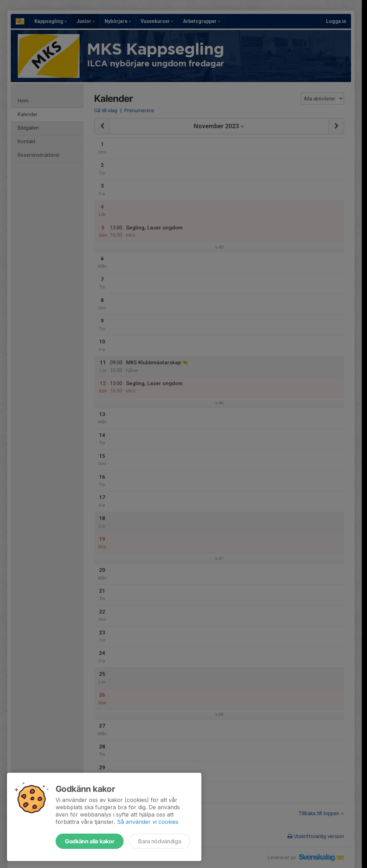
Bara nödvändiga (160, 841)
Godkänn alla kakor (90, 841)
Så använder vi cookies (148, 822)
